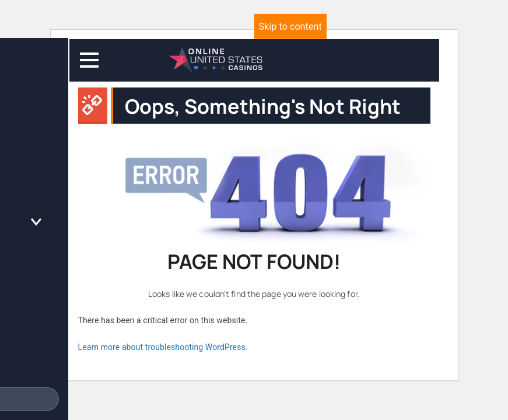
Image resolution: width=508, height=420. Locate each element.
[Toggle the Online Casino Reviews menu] (36, 222)
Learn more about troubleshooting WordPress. (163, 347)
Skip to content (290, 27)
